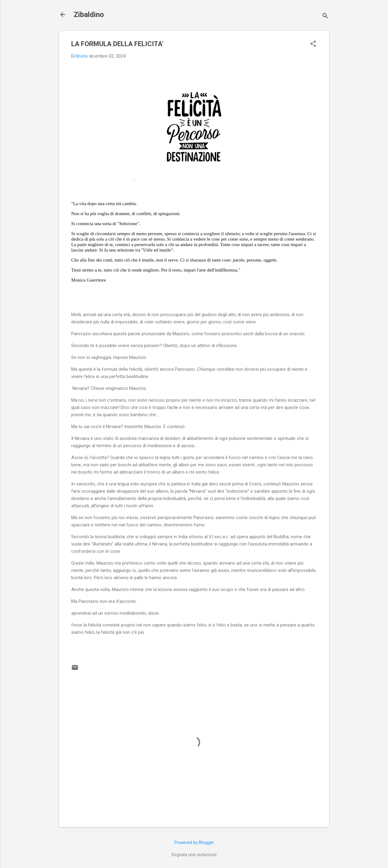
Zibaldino (89, 15)
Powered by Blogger (194, 843)
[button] (313, 44)
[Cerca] (325, 17)
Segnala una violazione (194, 855)
